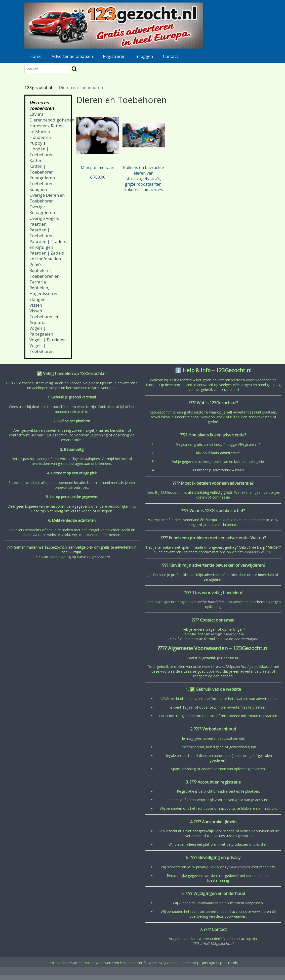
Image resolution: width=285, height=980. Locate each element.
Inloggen (144, 56)
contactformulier (258, 552)
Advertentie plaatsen (72, 56)
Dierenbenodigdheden (52, 120)
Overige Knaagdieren (42, 210)
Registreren (114, 56)
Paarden (38, 224)
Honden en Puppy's (40, 140)
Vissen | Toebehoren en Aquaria (44, 317)
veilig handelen (211, 602)
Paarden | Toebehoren (42, 233)
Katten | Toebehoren (42, 169)
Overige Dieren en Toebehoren (47, 198)
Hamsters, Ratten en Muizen (47, 129)
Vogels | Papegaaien (41, 331)
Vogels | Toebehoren (42, 348)
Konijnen (38, 189)
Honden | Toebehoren (42, 152)
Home (35, 56)
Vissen (36, 305)
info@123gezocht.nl (227, 634)
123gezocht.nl (38, 87)
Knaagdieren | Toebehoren (44, 181)
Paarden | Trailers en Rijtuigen (48, 244)
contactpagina (246, 639)
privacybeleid (238, 867)
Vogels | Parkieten (48, 340)
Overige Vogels (44, 218)
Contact (171, 56)
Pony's (36, 264)
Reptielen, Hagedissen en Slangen (44, 293)
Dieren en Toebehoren (42, 105)
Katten (36, 160)
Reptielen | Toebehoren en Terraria (44, 276)
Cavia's (36, 114)
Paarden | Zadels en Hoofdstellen (47, 256)
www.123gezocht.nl (93, 557)
